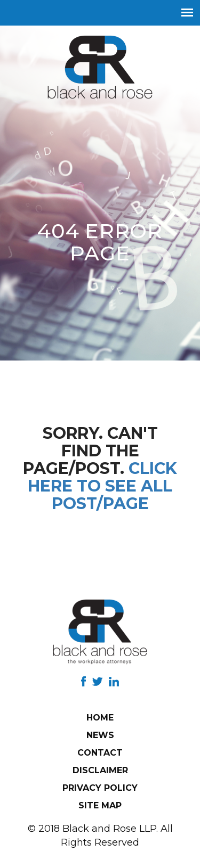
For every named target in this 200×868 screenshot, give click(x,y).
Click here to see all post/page (102, 486)
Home (100, 718)
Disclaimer (100, 770)
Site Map (100, 805)
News (100, 735)
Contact (100, 753)
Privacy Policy (100, 788)
